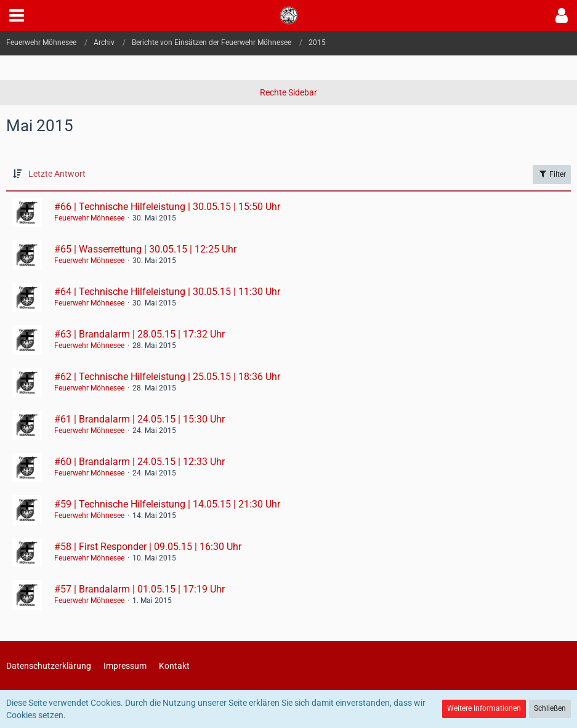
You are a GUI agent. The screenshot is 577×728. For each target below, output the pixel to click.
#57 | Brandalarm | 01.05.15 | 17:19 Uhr (139, 589)
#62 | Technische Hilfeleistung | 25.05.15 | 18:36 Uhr (167, 377)
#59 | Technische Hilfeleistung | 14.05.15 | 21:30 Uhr (167, 504)
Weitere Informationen (484, 708)
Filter (552, 174)
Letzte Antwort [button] (57, 174)
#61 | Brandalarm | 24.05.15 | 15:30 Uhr (139, 419)
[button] (17, 15)
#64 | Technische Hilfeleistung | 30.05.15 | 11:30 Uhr (167, 292)
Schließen (550, 708)
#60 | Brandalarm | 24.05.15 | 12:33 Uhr (139, 462)
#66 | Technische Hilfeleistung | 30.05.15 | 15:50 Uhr (167, 207)
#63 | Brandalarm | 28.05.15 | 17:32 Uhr (139, 334)
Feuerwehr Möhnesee (89, 218)
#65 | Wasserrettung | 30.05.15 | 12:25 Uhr (145, 249)
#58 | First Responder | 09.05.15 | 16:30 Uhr (148, 547)
